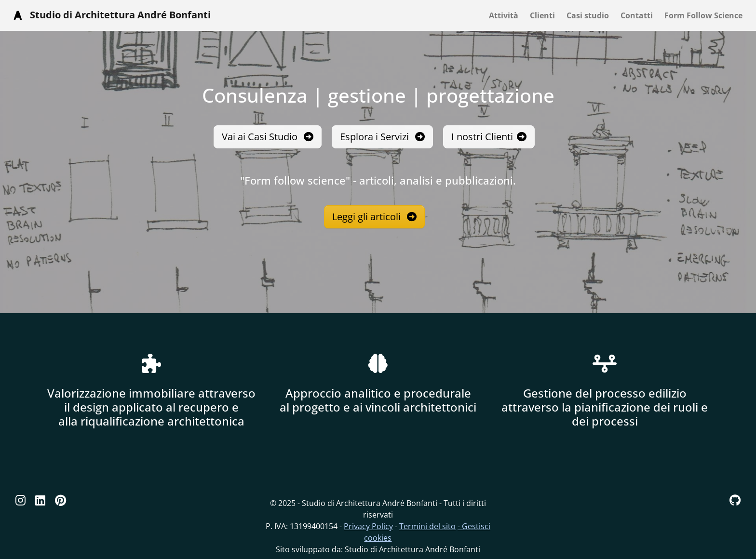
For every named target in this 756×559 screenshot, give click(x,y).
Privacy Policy (368, 526)
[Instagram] (20, 500)
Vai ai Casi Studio (268, 137)
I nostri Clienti (489, 137)
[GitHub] (735, 500)
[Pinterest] (61, 500)
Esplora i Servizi (382, 137)
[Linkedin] (40, 500)
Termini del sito (427, 526)
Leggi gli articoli (374, 217)
